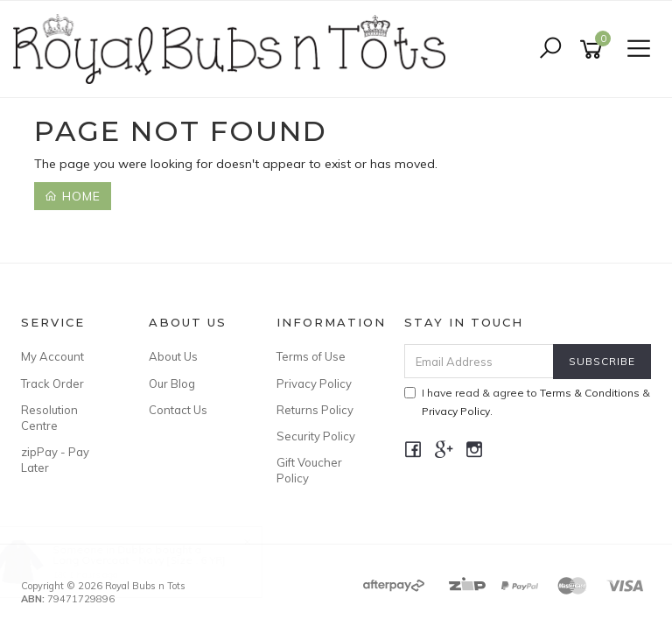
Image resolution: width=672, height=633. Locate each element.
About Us (173, 356)
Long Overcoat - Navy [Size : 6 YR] (155, 560)
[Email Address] (479, 361)
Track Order (52, 383)
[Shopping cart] (594, 49)
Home (73, 196)
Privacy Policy (314, 383)
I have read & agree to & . (527, 402)
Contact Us (178, 410)
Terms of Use (311, 356)
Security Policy (316, 436)
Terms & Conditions (590, 393)
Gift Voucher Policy (309, 470)
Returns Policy (315, 410)
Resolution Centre (49, 418)
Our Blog (172, 383)
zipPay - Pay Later (55, 460)
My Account (52, 356)
